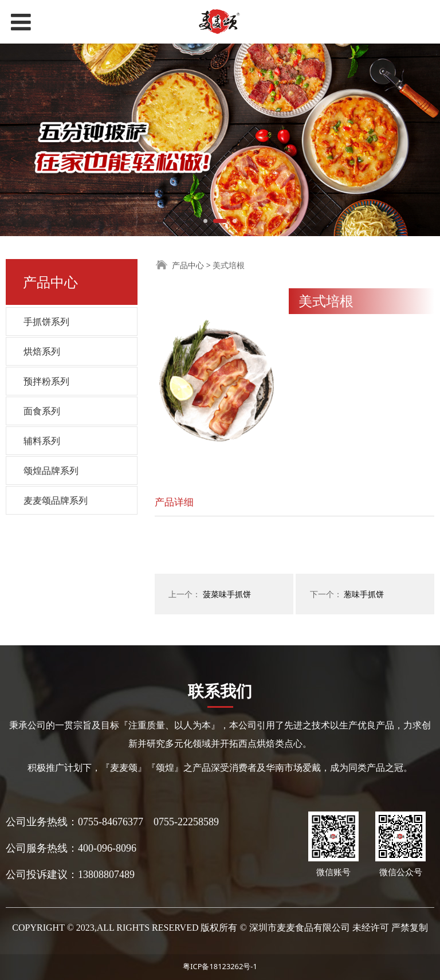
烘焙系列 (42, 351)
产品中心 (188, 265)
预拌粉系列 (46, 381)
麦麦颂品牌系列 (56, 500)
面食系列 (42, 411)
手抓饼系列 (46, 322)
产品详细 (174, 502)
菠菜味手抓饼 (227, 594)
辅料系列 (42, 441)
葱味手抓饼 (364, 594)
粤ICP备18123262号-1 (220, 966)
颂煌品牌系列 (51, 471)
